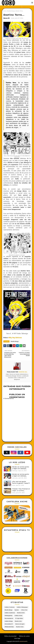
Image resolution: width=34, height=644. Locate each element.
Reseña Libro (18, 621)
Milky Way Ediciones (15, 338)
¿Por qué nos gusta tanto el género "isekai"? (21, 482)
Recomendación (9, 618)
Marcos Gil (6, 18)
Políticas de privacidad (10, 636)
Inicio (5, 11)
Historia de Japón (20, 624)
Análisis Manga (9, 621)
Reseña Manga (11, 11)
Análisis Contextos (10, 607)
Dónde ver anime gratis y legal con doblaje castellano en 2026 (21, 475)
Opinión (17, 610)
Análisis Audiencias (10, 613)
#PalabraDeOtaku (9, 627)
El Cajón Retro (19, 618)
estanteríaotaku (23, 641)
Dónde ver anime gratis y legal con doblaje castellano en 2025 (21, 468)
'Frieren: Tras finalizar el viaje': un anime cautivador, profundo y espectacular (21, 490)
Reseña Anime (21, 613)
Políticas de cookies (24, 636)
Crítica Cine (24, 610)
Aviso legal (17, 638)
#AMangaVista (9, 616)
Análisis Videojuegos (22, 607)
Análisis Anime (18, 616)
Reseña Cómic (20, 627)
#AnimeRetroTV (9, 624)
